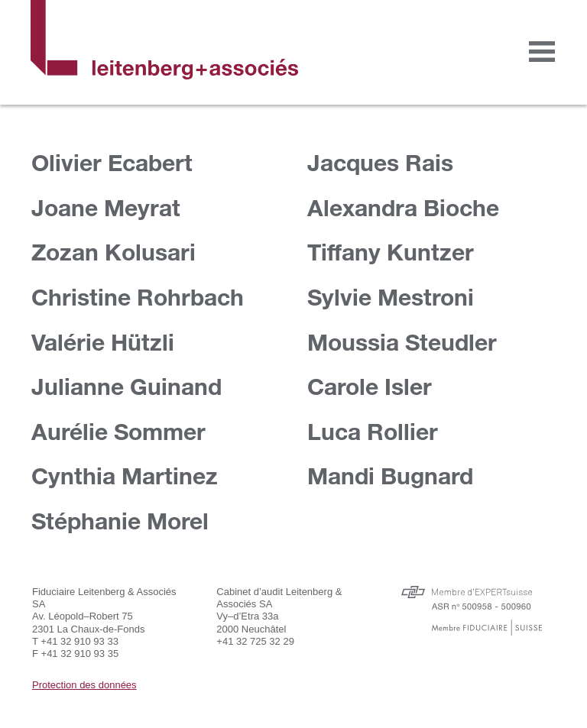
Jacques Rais (380, 162)
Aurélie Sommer (118, 431)
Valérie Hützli (103, 342)
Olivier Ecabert (112, 162)
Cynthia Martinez (125, 476)
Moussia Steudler (402, 342)
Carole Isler (370, 386)
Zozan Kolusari (114, 252)
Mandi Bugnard (390, 476)
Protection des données (84, 685)
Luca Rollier (373, 431)
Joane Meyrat (106, 207)
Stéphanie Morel (120, 521)
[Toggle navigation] (542, 52)
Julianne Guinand (126, 386)
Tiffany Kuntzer (391, 252)
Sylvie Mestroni (391, 297)
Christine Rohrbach (138, 297)
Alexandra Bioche (403, 207)
